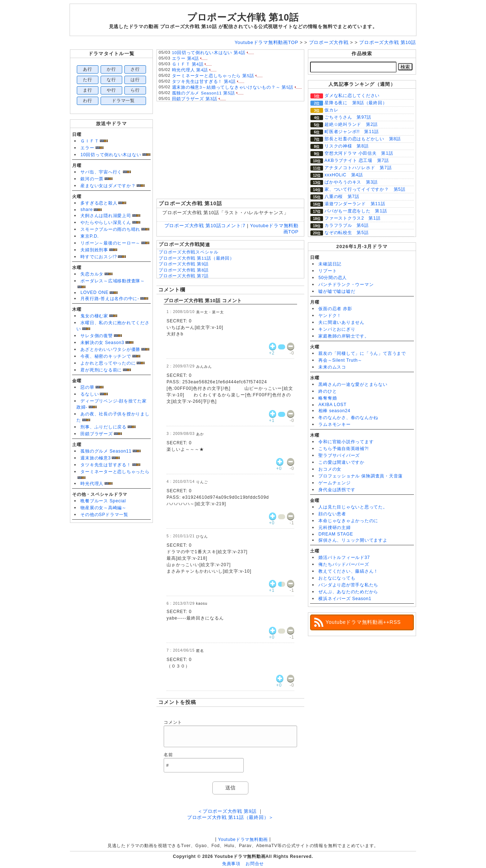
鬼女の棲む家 (94, 316)
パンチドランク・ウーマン (346, 285)
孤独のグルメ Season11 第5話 (204, 93)
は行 (135, 80)
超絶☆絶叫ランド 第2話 (351, 124)
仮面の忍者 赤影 (335, 309)
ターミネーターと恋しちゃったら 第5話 (213, 76)
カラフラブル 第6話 (346, 225)
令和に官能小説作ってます (346, 442)
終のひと (328, 391)
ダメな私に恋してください (352, 96)
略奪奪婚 (328, 398)
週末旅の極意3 (96, 458)
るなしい (90, 394)
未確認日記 (330, 264)
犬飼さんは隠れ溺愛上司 (106, 216)
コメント (173, 722)
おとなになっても (337, 578)
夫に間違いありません (341, 322)
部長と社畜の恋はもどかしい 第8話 (363, 139)
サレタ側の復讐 (96, 336)
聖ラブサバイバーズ (339, 455)
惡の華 (87, 387)
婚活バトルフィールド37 (344, 558)
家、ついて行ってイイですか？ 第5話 (365, 189)
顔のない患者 (332, 514)
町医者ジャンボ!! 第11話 (352, 132)
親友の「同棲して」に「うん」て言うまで (362, 353)
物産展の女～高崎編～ (103, 508)
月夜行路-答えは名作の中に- (110, 299)
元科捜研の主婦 (334, 528)
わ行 (88, 101)
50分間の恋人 (333, 278)
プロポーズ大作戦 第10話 (243, 17)
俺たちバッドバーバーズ (344, 564)
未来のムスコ (332, 367)
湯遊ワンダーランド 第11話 (355, 204)
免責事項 (231, 864)
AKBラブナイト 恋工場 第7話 (357, 160)
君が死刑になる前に (101, 370)
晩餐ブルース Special (103, 501)
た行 (88, 80)
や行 (111, 90)
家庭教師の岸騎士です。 (344, 336)
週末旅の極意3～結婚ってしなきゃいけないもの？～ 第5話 (233, 87)
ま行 (88, 90)
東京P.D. (90, 236)
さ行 (135, 69)
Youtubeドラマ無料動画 (243, 840)
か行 (111, 69)
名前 (168, 755)
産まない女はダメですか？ (108, 186)
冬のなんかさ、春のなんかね (348, 418)
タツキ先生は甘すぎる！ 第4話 (204, 81)
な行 (111, 80)
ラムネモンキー (334, 424)
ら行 (135, 90)
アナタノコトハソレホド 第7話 (358, 168)
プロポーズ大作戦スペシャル (189, 252)
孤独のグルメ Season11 (106, 451)
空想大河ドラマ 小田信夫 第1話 (359, 153)
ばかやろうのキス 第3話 (351, 182)
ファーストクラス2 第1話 (353, 218)
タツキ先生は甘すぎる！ (106, 465)
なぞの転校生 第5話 (346, 233)
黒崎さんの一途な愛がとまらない (353, 384)
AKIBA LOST (332, 405)
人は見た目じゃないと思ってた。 (353, 507)
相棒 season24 (334, 411)
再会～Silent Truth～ (340, 360)
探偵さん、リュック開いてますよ (353, 540)
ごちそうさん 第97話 (348, 117)
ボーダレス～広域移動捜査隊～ (113, 281)
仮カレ (331, 110)
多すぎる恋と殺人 (99, 203)
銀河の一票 (92, 179)
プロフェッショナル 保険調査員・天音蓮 (361, 476)
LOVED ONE (94, 292)
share (87, 210)
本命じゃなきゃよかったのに (348, 521)
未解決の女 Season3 (102, 343)
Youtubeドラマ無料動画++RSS (363, 622)
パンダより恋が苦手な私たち (348, 585)
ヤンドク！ (330, 316)
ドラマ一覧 (123, 101)
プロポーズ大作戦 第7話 (184, 276)
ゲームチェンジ (334, 483)
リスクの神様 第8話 (346, 146)
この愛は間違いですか (341, 462)
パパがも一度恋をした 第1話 (356, 211)
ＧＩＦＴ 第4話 (188, 64)
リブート (328, 271)
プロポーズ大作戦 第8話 (184, 270)
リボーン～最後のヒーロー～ (110, 243)
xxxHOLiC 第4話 (344, 175)
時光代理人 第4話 (190, 70)
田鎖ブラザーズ (96, 434)
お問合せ (255, 864)
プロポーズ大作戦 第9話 (184, 264)
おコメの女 (330, 469)
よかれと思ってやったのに (108, 363)
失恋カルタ (92, 274)
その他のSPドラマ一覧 (104, 515)
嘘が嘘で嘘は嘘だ (337, 291)
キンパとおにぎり (337, 329)
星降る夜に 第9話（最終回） (356, 103)
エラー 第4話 (185, 58)
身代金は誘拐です (337, 490)
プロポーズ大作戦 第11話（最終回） (196, 258)
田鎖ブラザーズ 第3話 (195, 99)
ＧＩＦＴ (90, 141)
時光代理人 (92, 484)
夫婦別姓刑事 (94, 250)
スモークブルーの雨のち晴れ (110, 229)
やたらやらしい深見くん (106, 222)
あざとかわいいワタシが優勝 (110, 349)
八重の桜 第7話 (342, 197)
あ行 (88, 69)
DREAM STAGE (336, 534)
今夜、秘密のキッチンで (106, 356)
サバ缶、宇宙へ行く (101, 172)
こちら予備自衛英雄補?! (343, 449)
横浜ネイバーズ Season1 (345, 599)
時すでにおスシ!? (99, 257)
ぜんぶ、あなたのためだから (348, 592)
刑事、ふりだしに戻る (103, 427)
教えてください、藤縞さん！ (348, 571)
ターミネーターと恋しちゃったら (115, 472)
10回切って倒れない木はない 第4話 (209, 53)
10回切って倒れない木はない (111, 155)
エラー (87, 148)
